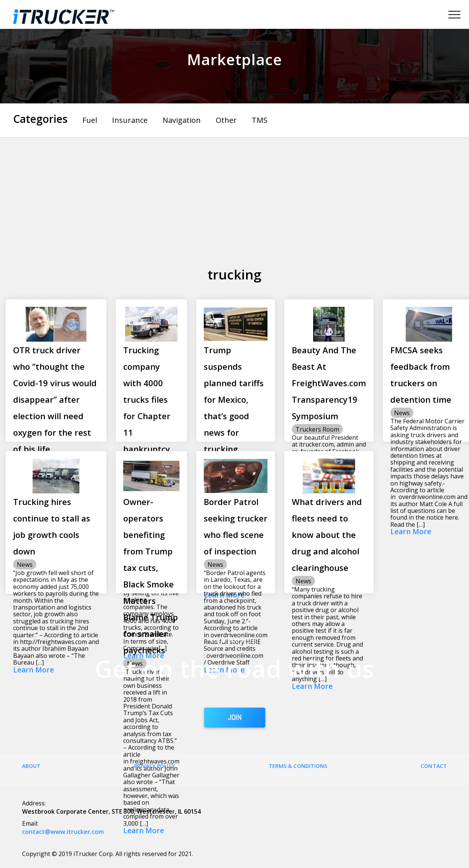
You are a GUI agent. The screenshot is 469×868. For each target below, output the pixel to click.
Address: (34, 803)
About (31, 766)
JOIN (235, 717)
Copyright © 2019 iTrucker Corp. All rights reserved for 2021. (108, 854)
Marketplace (234, 59)
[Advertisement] (235, 194)
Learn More (411, 532)
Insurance (130, 120)
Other (226, 120)
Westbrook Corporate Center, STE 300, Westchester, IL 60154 (111, 811)
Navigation (182, 120)
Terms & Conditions (298, 766)
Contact (434, 766)
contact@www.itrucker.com (63, 832)
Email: (30, 823)
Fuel (90, 120)
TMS (260, 120)
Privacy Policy (154, 766)
